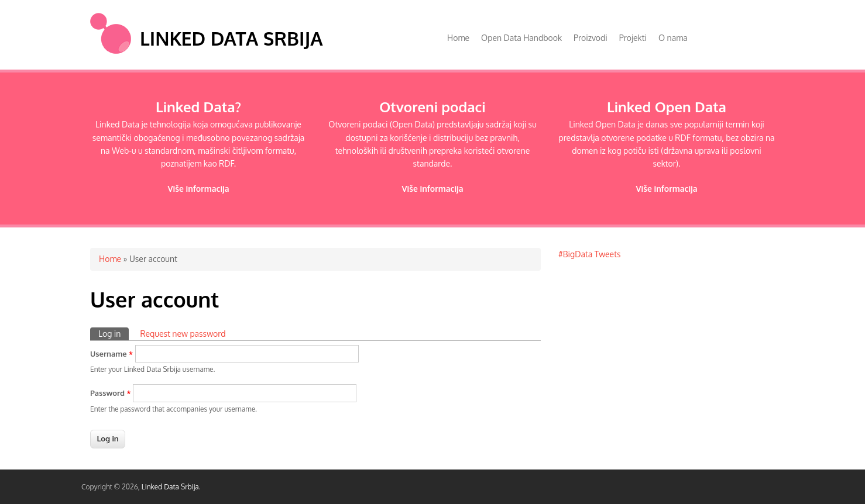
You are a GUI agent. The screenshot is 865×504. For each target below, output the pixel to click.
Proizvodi (591, 38)
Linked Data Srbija (231, 38)
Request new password (183, 334)
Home (458, 38)
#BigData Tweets (590, 254)
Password (111, 393)
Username (111, 354)
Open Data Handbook (521, 38)
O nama (673, 38)
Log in (114, 333)
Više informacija (198, 189)
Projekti (633, 38)
